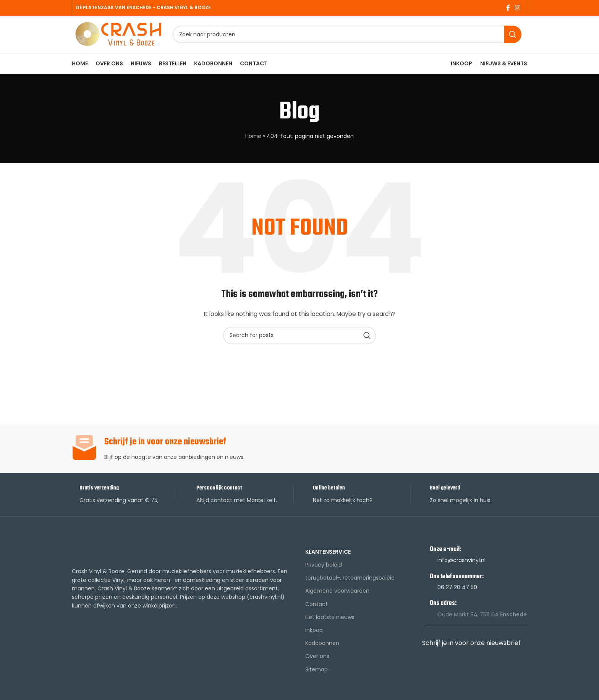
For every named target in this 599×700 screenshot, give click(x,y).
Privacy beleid (324, 568)
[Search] (348, 36)
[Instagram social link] (518, 8)
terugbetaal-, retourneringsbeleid (350, 581)
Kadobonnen (322, 646)
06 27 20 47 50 (457, 590)
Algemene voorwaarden (337, 594)
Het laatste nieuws (330, 620)
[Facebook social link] (508, 8)
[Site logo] (120, 36)
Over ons (317, 659)
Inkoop (314, 633)
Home (253, 139)
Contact (316, 607)
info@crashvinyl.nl (461, 563)
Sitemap (316, 672)
